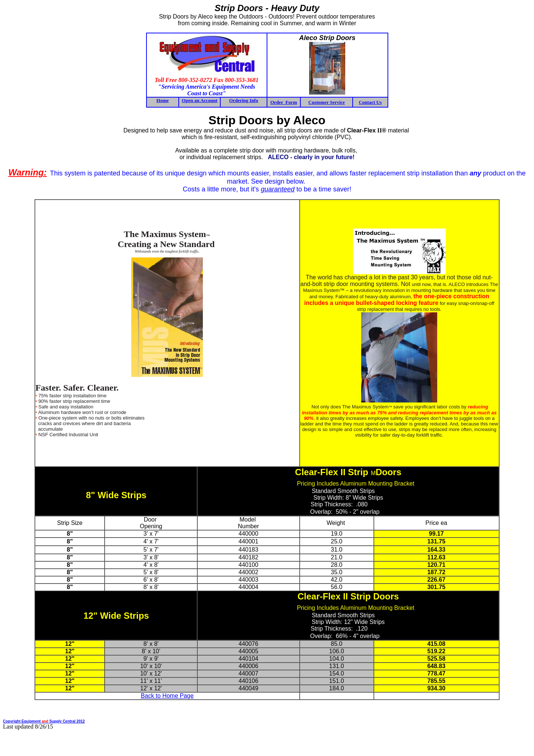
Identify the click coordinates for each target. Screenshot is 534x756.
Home (163, 100)
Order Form (284, 102)
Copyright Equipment (22, 721)
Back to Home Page (167, 696)
